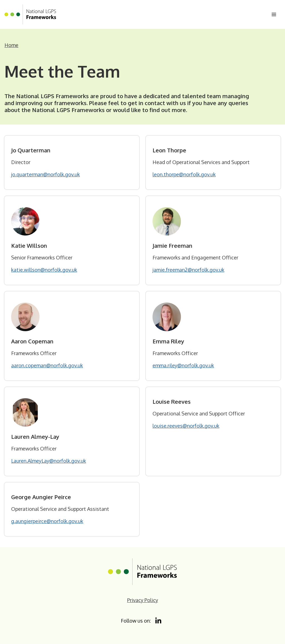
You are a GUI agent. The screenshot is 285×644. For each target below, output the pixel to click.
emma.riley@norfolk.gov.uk (183, 365)
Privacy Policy (143, 600)
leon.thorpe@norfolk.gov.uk (184, 174)
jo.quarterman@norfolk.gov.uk (46, 174)
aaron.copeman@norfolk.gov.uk (47, 365)
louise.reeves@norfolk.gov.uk (186, 426)
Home (11, 45)
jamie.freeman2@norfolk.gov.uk (188, 270)
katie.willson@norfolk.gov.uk (44, 270)
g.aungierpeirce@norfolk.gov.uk (47, 521)
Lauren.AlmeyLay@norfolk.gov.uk (49, 461)
